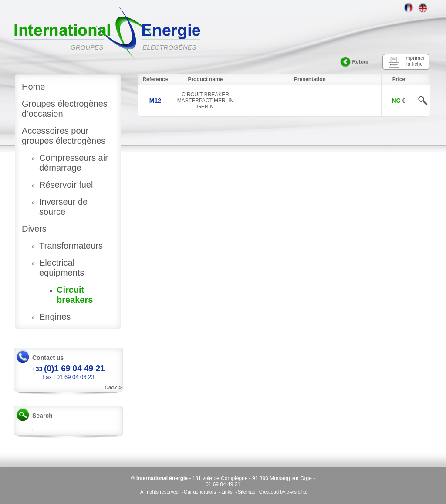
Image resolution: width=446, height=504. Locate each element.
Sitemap (247, 492)
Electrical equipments (62, 268)
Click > (113, 388)
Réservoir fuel (66, 185)
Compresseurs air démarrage (74, 163)
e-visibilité (297, 492)
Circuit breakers (75, 295)
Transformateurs (71, 246)
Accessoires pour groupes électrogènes (64, 136)
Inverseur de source (63, 207)
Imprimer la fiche (414, 61)
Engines (55, 317)
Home (33, 87)
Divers (34, 229)
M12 (155, 101)
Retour (360, 62)
